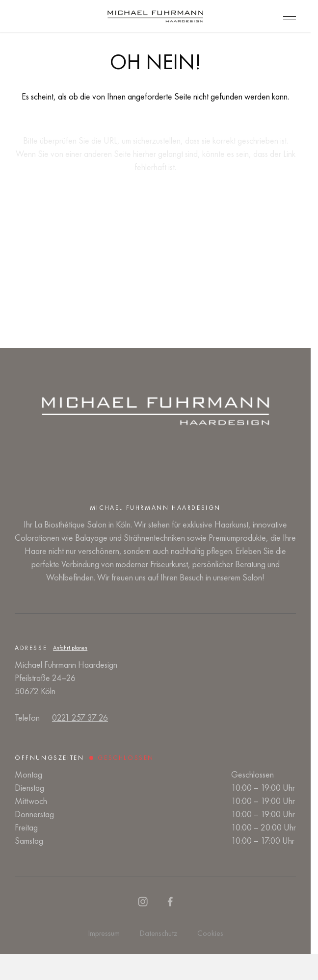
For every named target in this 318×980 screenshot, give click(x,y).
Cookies (210, 933)
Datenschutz (159, 933)
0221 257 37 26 (80, 717)
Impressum (104, 933)
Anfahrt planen (70, 648)
